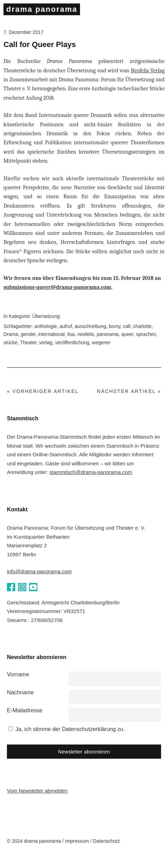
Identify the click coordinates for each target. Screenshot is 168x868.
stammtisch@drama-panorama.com (91, 472)
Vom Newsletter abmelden (37, 791)
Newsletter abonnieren (84, 752)
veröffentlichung (72, 342)
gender (28, 334)
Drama (11, 334)
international (51, 334)
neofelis (86, 334)
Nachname (20, 692)
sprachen (146, 334)
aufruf (66, 326)
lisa (71, 334)
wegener (101, 342)
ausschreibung (90, 326)
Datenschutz (106, 841)
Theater (28, 342)
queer (127, 334)
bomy (114, 326)
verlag (46, 342)
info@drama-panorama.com (39, 571)
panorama (108, 334)
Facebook (11, 587)
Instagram (22, 587)
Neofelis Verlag (148, 71)
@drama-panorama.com (81, 287)
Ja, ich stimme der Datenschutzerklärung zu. (70, 729)
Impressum (77, 841)
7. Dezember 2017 (23, 32)
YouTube (33, 587)
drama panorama (42, 9)
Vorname (18, 674)
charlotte (142, 326)
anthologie (46, 326)
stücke (10, 342)
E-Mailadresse (25, 710)
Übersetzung (46, 316)
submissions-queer (27, 287)
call (127, 326)
